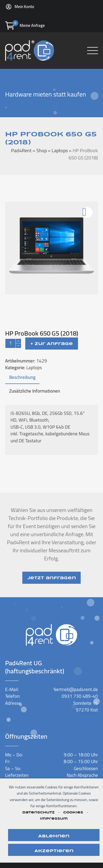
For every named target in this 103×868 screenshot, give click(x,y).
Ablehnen (54, 836)
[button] (93, 51)
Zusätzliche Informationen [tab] (35, 391)
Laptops (34, 368)
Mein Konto (24, 7)
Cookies (73, 812)
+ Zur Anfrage (52, 344)
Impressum (54, 819)
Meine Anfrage (32, 25)
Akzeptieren (54, 851)
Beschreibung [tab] (22, 377)
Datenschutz (38, 812)
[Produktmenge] (10, 343)
